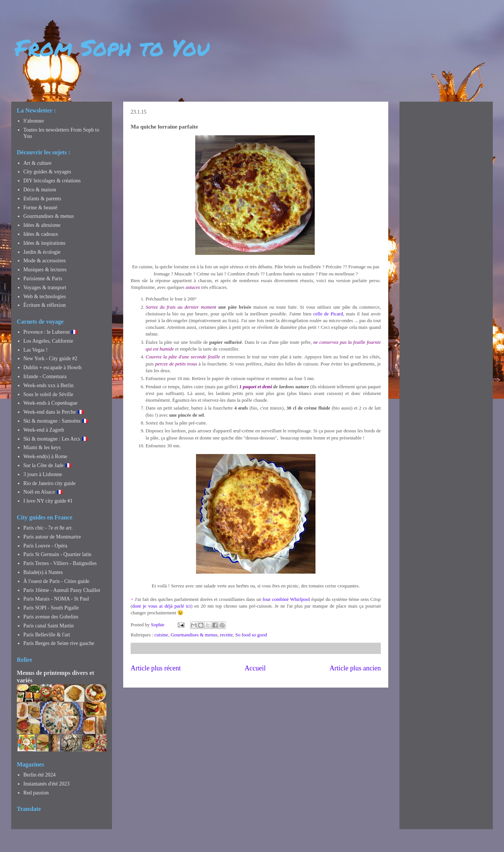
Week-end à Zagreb (44, 430)
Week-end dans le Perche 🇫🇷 (54, 412)
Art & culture (38, 163)
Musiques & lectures (45, 270)
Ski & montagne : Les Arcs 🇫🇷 (56, 439)
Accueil (255, 668)
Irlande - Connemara (45, 376)
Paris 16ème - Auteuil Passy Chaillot (62, 590)
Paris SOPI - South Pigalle (51, 608)
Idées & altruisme (42, 225)
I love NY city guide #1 (48, 501)
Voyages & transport (45, 288)
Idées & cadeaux (41, 234)
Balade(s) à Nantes (43, 572)
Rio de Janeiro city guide (50, 483)
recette (226, 635)
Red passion (36, 793)
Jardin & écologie (42, 252)
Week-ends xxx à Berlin (49, 385)
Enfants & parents (42, 199)
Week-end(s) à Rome (46, 456)
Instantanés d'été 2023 (47, 784)
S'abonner (34, 121)
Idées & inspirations (45, 243)
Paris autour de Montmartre (52, 537)
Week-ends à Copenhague (51, 403)
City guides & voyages (47, 172)
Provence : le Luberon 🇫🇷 (51, 332)
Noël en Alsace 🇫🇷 (43, 492)
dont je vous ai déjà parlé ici (161, 606)
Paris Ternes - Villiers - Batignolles (60, 563)
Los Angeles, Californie (48, 341)
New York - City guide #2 (51, 359)
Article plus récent (156, 668)
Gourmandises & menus (194, 635)
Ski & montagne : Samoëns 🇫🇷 (56, 421)
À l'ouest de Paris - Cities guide (57, 581)
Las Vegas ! (36, 350)
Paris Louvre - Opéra (46, 546)
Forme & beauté (41, 208)
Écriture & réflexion (45, 305)
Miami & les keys (42, 447)
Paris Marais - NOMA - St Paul (56, 599)
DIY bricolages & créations (52, 181)
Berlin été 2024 (40, 775)
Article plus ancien (355, 668)
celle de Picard (328, 314)
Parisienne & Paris (43, 279)
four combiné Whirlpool (286, 599)
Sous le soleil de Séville (49, 394)
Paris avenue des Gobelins (51, 617)
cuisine (161, 635)
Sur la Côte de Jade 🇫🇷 (48, 465)
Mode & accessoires (45, 261)
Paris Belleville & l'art (47, 635)
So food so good (251, 635)
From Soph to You (112, 47)
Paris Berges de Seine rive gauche (59, 643)
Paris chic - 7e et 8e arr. (48, 528)
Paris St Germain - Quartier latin (57, 554)
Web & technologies (45, 297)
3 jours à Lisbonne (43, 474)
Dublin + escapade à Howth (53, 368)
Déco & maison (40, 190)
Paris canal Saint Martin (49, 626)
